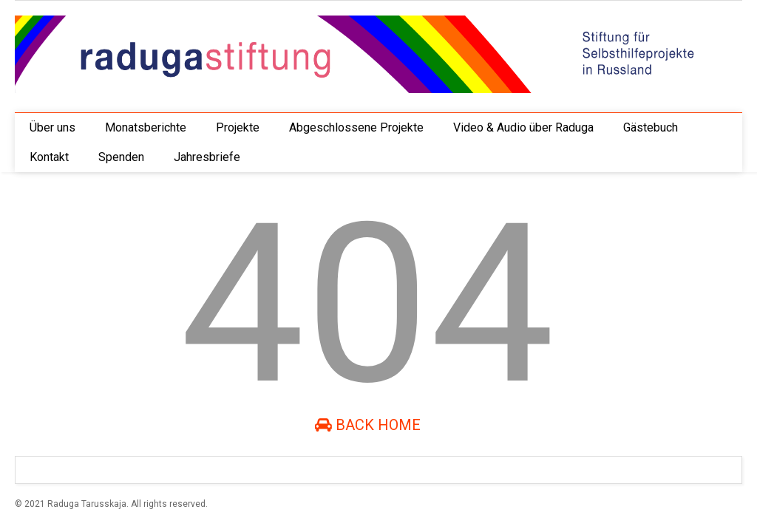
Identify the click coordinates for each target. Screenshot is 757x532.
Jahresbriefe (207, 157)
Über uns (52, 127)
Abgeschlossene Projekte (356, 127)
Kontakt (49, 157)
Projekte (238, 127)
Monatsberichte (146, 127)
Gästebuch (651, 127)
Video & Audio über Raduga (523, 127)
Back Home (368, 425)
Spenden (121, 157)
